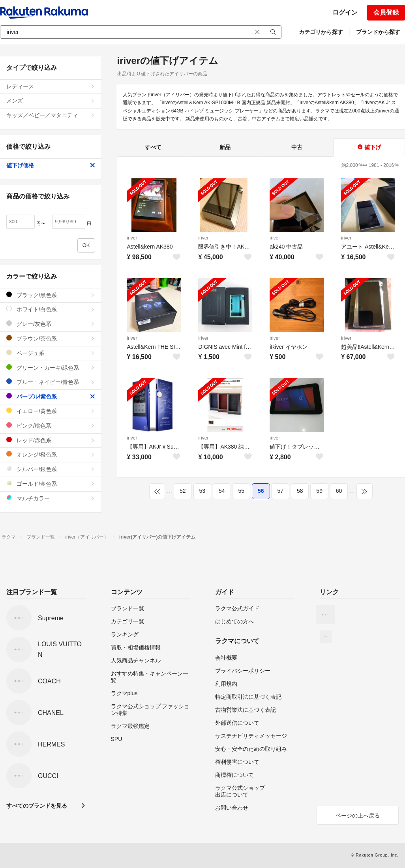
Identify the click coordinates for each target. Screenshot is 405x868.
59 (319, 491)
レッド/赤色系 (51, 440)
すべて (153, 147)
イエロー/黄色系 (51, 411)
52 (183, 491)
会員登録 (386, 12)
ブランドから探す (378, 32)
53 (202, 491)
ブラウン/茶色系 (51, 338)
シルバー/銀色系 (51, 469)
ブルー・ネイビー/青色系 (51, 382)
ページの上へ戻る (358, 816)
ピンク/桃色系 (51, 426)
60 (339, 491)
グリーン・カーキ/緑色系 (51, 368)
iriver (132, 238)
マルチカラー (51, 498)
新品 (225, 147)
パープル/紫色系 (51, 396)
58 (300, 491)
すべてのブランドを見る (37, 806)
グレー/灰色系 (51, 324)
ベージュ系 (51, 353)
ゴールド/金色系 (51, 484)
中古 (297, 147)
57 (280, 491)
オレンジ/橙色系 (51, 454)
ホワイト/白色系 (51, 309)
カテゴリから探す (321, 32)
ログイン (345, 12)
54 (222, 491)
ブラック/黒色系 (51, 295)
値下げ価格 (51, 165)
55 (241, 491)
